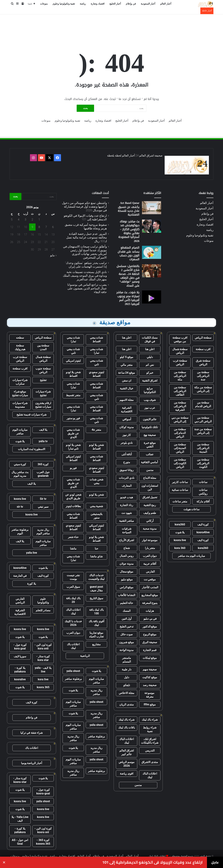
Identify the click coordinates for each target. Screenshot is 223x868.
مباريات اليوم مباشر (96, 681)
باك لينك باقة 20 (73, 600)
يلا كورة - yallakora (20, 670)
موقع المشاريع (150, 595)
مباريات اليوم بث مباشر (191, 556)
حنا (97, 549)
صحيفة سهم (150, 669)
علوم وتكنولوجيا (43, 601)
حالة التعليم (127, 603)
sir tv (20, 507)
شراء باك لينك (150, 720)
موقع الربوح (150, 634)
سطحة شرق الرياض (203, 362)
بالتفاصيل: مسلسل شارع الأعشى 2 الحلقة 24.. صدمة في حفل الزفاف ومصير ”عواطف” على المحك (128, 276)
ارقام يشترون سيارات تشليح (43, 405)
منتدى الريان (127, 704)
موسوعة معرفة (150, 695)
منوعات (44, 4)
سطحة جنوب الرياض (43, 370)
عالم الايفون (150, 419)
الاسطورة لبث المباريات (32, 449)
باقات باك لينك (127, 727)
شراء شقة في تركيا (32, 733)
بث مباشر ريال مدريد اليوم (20, 474)
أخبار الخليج (115, 4)
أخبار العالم (166, 4)
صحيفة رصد (150, 685)
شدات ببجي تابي (73, 351)
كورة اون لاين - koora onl (43, 830)
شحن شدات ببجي (96, 481)
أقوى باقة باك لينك (96, 623)
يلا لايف (43, 430)
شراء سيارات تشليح (43, 393)
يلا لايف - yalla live (43, 670)
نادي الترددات (127, 478)
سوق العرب (73, 587)
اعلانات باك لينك (73, 646)
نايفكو (127, 685)
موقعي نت (150, 579)
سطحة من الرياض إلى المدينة (203, 448)
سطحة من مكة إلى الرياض (203, 389)
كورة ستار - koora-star (20, 780)
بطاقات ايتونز (73, 506)
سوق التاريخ (97, 598)
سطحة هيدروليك (20, 347)
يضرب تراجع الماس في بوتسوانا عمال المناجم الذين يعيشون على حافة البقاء (87, 288)
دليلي (150, 357)
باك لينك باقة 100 (97, 612)
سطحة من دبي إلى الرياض (180, 420)
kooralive (20, 679)
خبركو (150, 373)
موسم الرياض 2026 (127, 764)
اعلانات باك (32, 748)
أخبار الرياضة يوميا (32, 763)
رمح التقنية (150, 505)
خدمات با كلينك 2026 (73, 623)
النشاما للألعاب (127, 595)
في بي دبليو (150, 619)
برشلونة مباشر (73, 679)
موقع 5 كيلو (127, 357)
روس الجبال (127, 556)
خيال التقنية (127, 388)
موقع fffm (150, 704)
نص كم (150, 365)
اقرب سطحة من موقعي (180, 339)
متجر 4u (96, 430)
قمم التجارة (150, 650)
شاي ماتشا (97, 556)
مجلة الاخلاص (127, 693)
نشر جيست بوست (73, 577)
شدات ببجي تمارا (73, 339)
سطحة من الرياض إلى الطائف (180, 391)
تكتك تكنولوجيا (150, 427)
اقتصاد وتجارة (98, 4)
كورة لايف (203, 524)
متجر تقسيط (73, 395)
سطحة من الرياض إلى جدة (203, 376)
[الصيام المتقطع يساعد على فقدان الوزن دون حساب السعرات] (152, 252)
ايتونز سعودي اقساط (96, 374)
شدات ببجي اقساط (97, 339)
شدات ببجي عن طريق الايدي (73, 433)
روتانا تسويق (127, 470)
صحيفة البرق (150, 642)
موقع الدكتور (150, 626)
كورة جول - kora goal (20, 647)
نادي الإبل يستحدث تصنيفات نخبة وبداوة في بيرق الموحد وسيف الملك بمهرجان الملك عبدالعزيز (85, 276)
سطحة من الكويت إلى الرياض (180, 463)
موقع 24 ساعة (127, 373)
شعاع (127, 548)
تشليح (43, 380)
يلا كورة (32, 584)
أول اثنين (127, 619)
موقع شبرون (127, 642)
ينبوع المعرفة (150, 603)
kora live (43, 679)
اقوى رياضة (127, 774)
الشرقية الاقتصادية (127, 410)
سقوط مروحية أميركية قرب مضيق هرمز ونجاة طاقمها (86, 227)
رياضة (83, 4)
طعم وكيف (150, 513)
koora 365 (43, 687)
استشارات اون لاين (150, 488)
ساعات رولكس (203, 492)
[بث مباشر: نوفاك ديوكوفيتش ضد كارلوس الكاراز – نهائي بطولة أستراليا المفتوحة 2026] (152, 226)
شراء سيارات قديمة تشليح (32, 415)
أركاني (150, 521)
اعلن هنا (127, 338)
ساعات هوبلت (192, 509)
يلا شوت (180, 532)
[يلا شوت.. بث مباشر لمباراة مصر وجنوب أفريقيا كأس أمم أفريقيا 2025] (152, 297)
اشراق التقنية (150, 381)
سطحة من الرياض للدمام (203, 404)
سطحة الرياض (203, 338)
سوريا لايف (20, 656)
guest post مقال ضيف (96, 589)
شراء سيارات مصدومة (20, 405)
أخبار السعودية (148, 4)
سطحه (20, 338)
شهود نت (127, 513)
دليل (127, 677)
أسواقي (127, 419)
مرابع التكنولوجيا (150, 390)
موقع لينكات (150, 658)
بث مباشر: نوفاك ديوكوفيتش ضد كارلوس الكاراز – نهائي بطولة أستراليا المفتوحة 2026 (129, 231)
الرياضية (85, 656)
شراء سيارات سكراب (20, 382)
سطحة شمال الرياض (180, 351)
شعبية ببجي (97, 506)
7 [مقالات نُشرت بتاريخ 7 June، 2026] (46, 227)
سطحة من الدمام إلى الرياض (180, 433)
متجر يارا (150, 548)
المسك (127, 611)
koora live (180, 540)
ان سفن (127, 381)
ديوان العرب (150, 556)
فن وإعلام (131, 4)
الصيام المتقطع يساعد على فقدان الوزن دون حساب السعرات (128, 253)
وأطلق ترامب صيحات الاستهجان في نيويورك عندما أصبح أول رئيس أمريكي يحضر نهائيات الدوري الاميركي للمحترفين (85, 252)
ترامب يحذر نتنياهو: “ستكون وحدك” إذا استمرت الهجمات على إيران (86, 265)
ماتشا (73, 549)
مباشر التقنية (127, 521)
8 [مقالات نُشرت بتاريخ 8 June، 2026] (39, 227)
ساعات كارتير (180, 482)
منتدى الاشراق (150, 762)
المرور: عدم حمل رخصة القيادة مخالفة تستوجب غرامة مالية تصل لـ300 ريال (86, 237)
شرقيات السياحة (127, 530)
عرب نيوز (150, 408)
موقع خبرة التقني (150, 445)
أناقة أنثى (127, 454)
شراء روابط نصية (150, 729)
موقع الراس (127, 587)
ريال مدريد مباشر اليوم (43, 532)
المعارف (127, 486)
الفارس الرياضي (20, 601)
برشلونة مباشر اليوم (20, 532)
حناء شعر (73, 537)
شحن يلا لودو (96, 495)
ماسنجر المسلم (127, 660)
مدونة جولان (127, 564)
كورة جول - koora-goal (43, 792)
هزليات (150, 611)
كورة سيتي (20, 464)
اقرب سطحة (203, 349)
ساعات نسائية (180, 490)
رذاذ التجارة (127, 505)
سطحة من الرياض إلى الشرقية (180, 406)
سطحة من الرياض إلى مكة (180, 376)
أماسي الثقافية (150, 462)
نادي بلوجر (127, 443)
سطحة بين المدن (43, 347)
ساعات (203, 482)
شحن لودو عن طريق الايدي (73, 496)
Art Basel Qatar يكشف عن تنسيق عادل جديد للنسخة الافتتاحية (129, 209)
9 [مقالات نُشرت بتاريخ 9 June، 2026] (32, 227)
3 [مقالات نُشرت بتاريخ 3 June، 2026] (26, 220)
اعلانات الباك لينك (127, 741)
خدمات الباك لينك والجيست (97, 577)
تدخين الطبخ (127, 626)
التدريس (150, 751)
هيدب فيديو (127, 497)
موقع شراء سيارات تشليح (20, 393)
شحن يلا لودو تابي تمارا (73, 447)
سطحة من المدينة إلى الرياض (180, 448)
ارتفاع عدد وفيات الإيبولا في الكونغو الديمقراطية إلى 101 (85, 217)
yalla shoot (73, 671)
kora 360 (180, 548)
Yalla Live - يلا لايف (20, 819)
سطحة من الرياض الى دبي (203, 420)
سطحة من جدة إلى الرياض (203, 431)
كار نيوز (127, 435)
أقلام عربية (150, 564)
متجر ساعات (180, 501)
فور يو (73, 468)
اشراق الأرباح (127, 540)
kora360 (180, 524)
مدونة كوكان (127, 427)
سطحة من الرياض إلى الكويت (203, 463)
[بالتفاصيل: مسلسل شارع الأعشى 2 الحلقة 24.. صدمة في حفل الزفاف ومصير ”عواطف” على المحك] (152, 271)
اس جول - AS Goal (20, 842)
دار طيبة (127, 669)
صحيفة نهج (150, 435)
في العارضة (20, 576)
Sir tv (43, 499)
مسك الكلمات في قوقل (150, 339)
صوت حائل (127, 634)
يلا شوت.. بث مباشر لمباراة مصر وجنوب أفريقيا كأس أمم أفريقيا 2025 (128, 298)
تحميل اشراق (150, 497)
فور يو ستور (73, 418)
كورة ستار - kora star (43, 658)
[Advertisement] (111, 26)
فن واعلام (32, 718)
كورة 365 (43, 464)
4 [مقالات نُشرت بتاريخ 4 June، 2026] (19, 220)
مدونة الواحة (127, 650)
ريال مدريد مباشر (97, 692)
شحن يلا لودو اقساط (73, 374)
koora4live (203, 532)
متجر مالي (127, 365)
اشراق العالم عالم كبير (127, 752)
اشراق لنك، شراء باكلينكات (150, 741)
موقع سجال (127, 572)
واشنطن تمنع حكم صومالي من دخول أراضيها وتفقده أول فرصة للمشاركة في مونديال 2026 (84, 207)
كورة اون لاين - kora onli (43, 647)
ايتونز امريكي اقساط (73, 458)
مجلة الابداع (150, 478)
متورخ (127, 462)
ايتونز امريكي (73, 361)
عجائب (150, 454)
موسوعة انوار (150, 540)
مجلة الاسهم (127, 400)
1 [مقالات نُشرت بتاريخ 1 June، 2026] (39, 220)
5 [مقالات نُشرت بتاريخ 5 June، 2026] (12, 220)
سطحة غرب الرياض (180, 362)
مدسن (150, 470)
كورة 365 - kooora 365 (43, 842)
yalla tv (43, 441)
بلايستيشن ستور (97, 516)
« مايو (53, 255)
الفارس (150, 572)
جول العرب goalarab (43, 474)
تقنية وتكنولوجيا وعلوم (64, 4)
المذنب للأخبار (150, 587)
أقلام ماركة (203, 501)
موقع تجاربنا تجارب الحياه (96, 635)
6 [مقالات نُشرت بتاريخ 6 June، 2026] (53, 227)
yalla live (32, 553)
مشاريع (96, 644)
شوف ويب (150, 400)
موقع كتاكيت (150, 677)
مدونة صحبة (150, 529)
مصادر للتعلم (43, 610)
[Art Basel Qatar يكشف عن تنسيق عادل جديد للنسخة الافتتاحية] (152, 208)
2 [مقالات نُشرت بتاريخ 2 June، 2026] (32, 220)
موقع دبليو (127, 579)
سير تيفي (43, 507)
